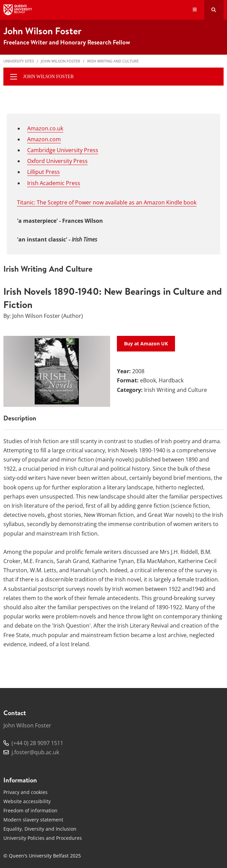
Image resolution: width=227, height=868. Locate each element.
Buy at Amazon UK (146, 343)
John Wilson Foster (60, 61)
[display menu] (14, 77)
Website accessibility (27, 801)
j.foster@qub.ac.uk (35, 752)
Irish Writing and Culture (113, 61)
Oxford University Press (57, 161)
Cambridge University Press (63, 150)
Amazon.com (44, 139)
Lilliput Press (43, 172)
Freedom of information (30, 810)
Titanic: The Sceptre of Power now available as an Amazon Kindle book (107, 202)
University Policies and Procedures (43, 838)
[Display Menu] (195, 10)
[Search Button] (214, 10)
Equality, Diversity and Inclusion (40, 829)
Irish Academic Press (54, 183)
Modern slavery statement (33, 820)
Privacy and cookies (25, 792)
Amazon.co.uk (45, 128)
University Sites (19, 61)
